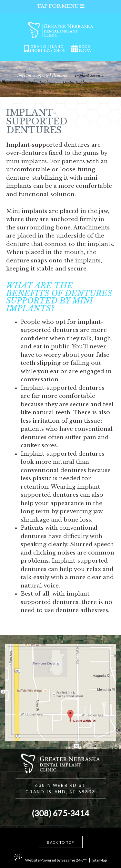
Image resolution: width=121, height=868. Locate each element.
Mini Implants (42, 83)
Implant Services (89, 76)
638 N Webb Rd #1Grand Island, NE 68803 (60, 789)
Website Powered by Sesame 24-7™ (56, 860)
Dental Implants (77, 83)
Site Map (100, 860)
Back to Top (60, 842)
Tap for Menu (60, 6)
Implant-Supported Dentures (42, 76)
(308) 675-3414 (47, 51)
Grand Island (47, 47)
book (85, 49)
